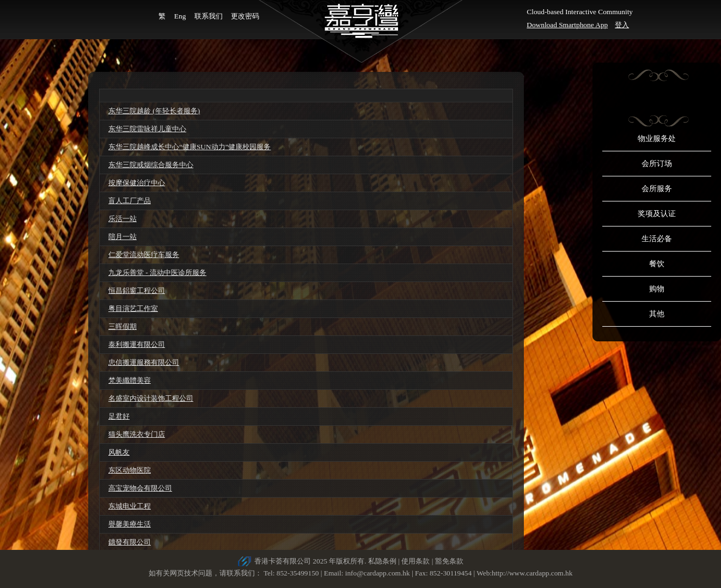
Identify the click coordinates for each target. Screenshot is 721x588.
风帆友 (119, 452)
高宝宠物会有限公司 (140, 488)
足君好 (119, 416)
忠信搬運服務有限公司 (144, 362)
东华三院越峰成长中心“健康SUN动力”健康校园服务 (190, 147)
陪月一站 (123, 237)
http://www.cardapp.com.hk (532, 573)
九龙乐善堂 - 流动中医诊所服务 (157, 272)
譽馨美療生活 (130, 524)
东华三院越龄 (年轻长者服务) (154, 111)
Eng (180, 16)
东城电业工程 (130, 506)
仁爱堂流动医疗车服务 (144, 255)
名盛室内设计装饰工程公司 (151, 398)
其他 (657, 314)
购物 (657, 289)
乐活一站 (123, 219)
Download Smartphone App (567, 25)
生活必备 (657, 239)
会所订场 (657, 164)
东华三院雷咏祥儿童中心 (147, 129)
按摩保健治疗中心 (137, 183)
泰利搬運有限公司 (137, 344)
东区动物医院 (130, 470)
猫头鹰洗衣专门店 (137, 434)
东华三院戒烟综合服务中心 (151, 165)
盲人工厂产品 (130, 201)
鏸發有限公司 (130, 542)
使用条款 (416, 561)
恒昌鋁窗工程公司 (137, 290)
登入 (622, 25)
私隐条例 (382, 561)
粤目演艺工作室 (133, 308)
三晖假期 (123, 326)
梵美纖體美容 (130, 380)
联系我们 (209, 16)
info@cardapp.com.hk (378, 573)
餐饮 (657, 264)
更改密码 (245, 16)
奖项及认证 (657, 214)
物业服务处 (657, 139)
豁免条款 (449, 561)
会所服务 (657, 189)
